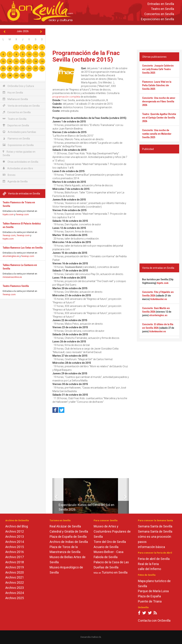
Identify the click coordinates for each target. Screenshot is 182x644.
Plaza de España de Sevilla (68, 537)
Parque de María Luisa (153, 591)
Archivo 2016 (15, 552)
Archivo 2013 (15, 537)
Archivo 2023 (15, 588)
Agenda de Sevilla (15, 181)
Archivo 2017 (15, 557)
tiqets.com (8, 214)
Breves (9, 175)
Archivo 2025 (15, 598)
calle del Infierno (149, 569)
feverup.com (22, 214)
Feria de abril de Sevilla (154, 559)
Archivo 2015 (15, 547)
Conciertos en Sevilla (159, 14)
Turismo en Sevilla (115, 572)
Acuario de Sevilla (106, 547)
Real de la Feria (148, 564)
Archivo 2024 (15, 593)
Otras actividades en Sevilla (20, 162)
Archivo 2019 (15, 567)
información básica (151, 547)
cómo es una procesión (155, 537)
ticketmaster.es (159, 299)
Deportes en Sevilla (16, 125)
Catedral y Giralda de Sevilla (69, 531)
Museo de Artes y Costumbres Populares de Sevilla (112, 531)
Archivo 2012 (15, 531)
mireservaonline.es (12, 277)
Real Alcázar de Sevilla (65, 526)
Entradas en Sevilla (161, 4)
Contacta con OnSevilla (154, 620)
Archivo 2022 (15, 583)
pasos (142, 542)
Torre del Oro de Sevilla (110, 542)
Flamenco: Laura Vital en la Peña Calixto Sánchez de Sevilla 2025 (157, 85)
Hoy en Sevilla (13, 93)
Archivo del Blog (17, 526)
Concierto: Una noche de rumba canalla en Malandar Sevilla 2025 (157, 134)
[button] (54, 496)
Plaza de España (149, 596)
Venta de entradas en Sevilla (21, 106)
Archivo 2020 (15, 572)
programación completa (66, 97)
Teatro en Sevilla (162, 9)
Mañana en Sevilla (15, 99)
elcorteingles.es (11, 256)
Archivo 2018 (15, 562)
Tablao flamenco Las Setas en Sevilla (23, 248)
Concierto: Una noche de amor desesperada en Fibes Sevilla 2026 (159, 101)
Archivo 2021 (15, 577)
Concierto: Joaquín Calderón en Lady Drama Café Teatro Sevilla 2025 (158, 69)
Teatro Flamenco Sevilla (16, 286)
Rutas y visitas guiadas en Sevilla (19, 153)
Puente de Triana (150, 601)
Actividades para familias (19, 132)
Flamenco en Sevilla (16, 138)
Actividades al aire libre (18, 168)
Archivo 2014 (15, 542)
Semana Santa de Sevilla (155, 526)
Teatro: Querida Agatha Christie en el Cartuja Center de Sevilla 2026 (159, 118)
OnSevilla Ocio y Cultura (18, 86)
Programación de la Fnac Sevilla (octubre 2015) (86, 56)
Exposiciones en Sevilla (157, 19)
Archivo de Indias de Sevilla (69, 542)
